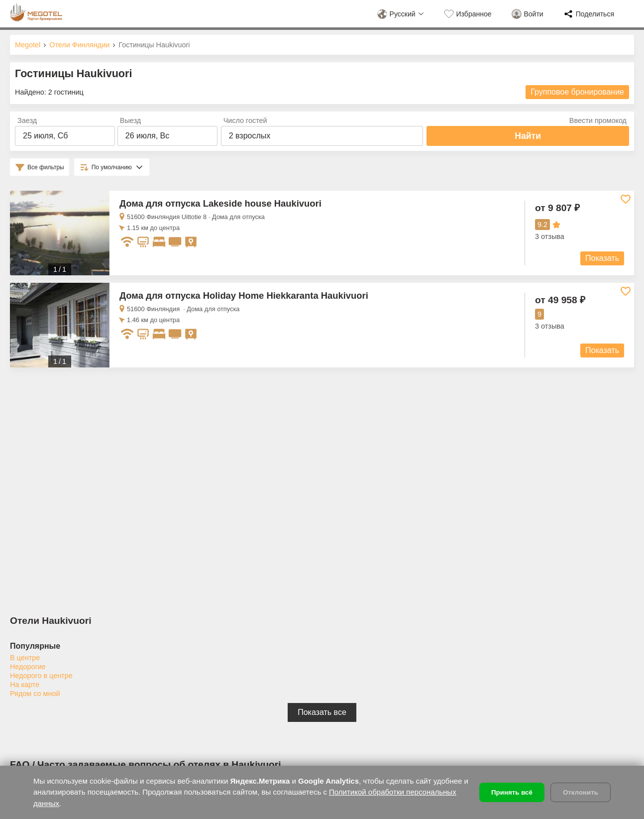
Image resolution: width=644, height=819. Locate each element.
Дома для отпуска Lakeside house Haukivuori (220, 203)
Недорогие (28, 667)
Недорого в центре (41, 676)
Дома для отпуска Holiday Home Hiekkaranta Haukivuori (244, 295)
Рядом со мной (35, 694)
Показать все (322, 712)
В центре (25, 658)
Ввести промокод (598, 120)
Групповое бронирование (577, 92)
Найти (528, 136)
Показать (602, 258)
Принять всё (512, 792)
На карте (25, 685)
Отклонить (581, 792)
